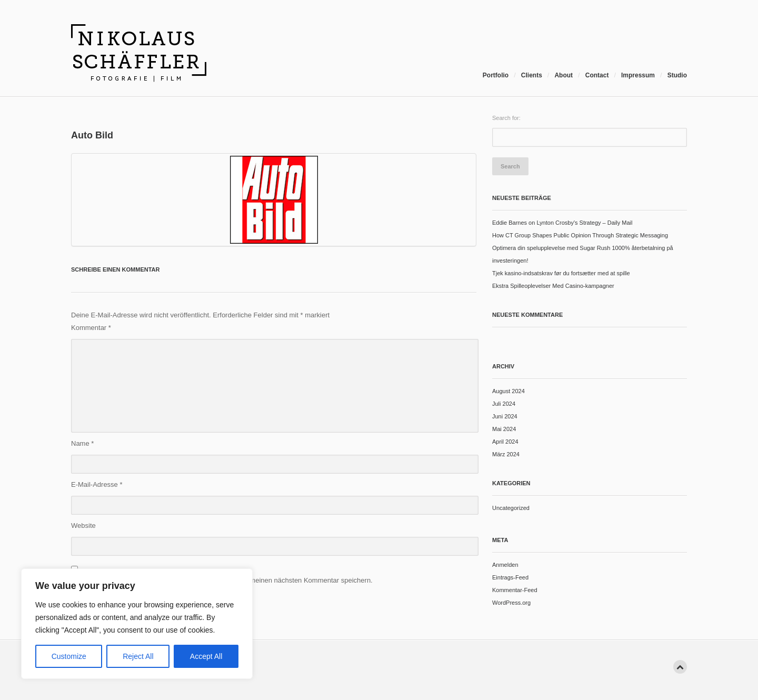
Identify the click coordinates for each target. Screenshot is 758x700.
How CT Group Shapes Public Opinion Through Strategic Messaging (580, 235)
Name (82, 443)
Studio (677, 75)
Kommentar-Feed (515, 590)
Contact (597, 75)
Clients (532, 75)
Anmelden (505, 565)
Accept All (206, 656)
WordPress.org (511, 603)
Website (83, 526)
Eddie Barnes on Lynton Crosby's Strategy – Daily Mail (562, 223)
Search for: (506, 118)
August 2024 (508, 391)
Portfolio (496, 75)
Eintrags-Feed (510, 577)
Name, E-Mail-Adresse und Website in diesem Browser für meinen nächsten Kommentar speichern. (222, 580)
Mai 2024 (504, 429)
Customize (69, 656)
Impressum (638, 75)
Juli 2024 (504, 404)
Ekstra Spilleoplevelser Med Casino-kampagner (553, 286)
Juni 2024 (505, 416)
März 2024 (506, 454)
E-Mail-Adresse (97, 484)
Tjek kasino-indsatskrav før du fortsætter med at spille (561, 273)
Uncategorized (511, 508)
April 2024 (505, 442)
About (563, 75)
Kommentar (91, 328)
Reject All (138, 656)
